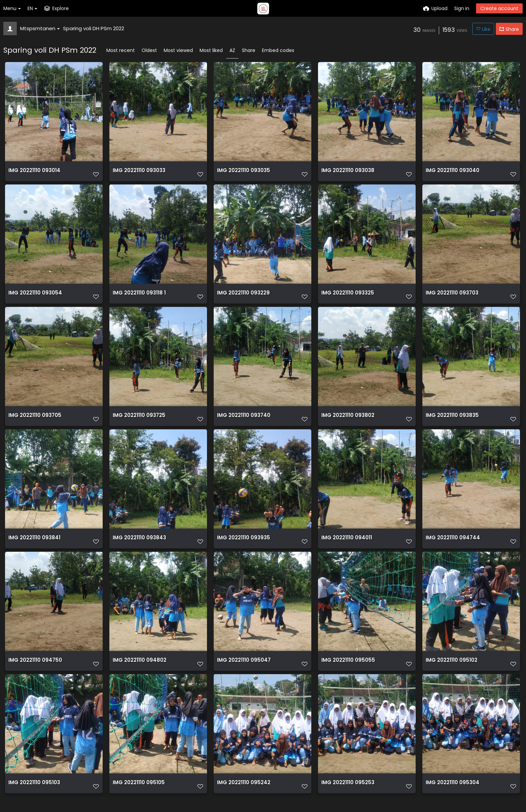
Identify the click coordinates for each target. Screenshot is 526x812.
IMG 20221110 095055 (347, 671)
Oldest (149, 50)
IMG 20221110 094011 (346, 547)
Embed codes (278, 50)
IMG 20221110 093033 (138, 173)
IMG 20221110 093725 (138, 422)
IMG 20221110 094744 (452, 547)
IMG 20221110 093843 (138, 547)
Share (249, 50)
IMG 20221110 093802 (347, 422)
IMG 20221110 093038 (347, 173)
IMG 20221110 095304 (452, 795)
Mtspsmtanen (40, 28)
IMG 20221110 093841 (33, 547)
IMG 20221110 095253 (347, 795)
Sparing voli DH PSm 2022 (94, 28)
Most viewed (178, 50)
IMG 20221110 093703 (451, 298)
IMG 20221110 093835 (451, 422)
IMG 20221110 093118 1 (138, 298)
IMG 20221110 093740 (243, 422)
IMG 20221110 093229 (243, 298)
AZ (232, 50)
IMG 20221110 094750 (34, 671)
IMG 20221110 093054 (34, 298)
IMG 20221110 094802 (139, 671)
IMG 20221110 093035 (243, 173)
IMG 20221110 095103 (33, 795)
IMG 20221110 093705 (34, 422)
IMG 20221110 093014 (34, 173)
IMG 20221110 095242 (243, 795)
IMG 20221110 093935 (243, 547)
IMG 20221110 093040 (452, 173)
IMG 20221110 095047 (243, 671)
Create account (499, 8)
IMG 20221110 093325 (347, 298)
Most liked (211, 50)
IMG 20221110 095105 (138, 795)
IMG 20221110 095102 (451, 671)
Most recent (121, 50)
